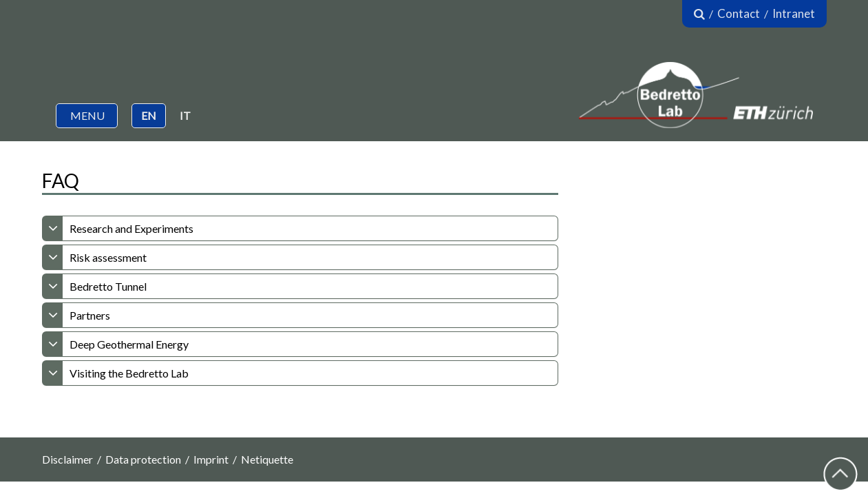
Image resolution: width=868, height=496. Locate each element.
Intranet (794, 13)
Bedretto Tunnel (108, 286)
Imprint (211, 459)
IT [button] (185, 115)
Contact (739, 13)
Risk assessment (108, 257)
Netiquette (267, 459)
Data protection (143, 459)
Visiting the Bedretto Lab (129, 373)
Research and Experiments (131, 228)
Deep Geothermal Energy (129, 344)
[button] (87, 116)
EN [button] (149, 115)
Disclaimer (67, 459)
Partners (90, 315)
